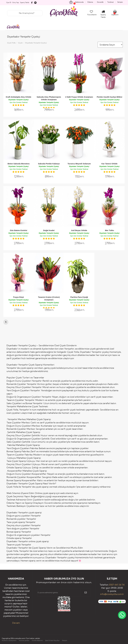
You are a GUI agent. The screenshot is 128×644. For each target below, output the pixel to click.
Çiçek (20, 43)
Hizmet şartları (24, 640)
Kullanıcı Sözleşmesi (9, 640)
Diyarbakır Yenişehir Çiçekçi (36, 43)
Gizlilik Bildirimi (37, 640)
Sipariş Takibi (103, 15)
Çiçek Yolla (11, 43)
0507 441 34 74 (117, 585)
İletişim (65, 640)
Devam (16, 623)
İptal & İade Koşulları (52, 640)
